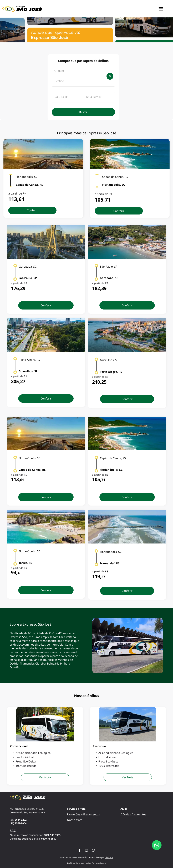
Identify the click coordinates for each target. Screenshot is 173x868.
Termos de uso (99, 863)
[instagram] (86, 851)
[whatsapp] (93, 851)
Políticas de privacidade (78, 863)
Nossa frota (75, 820)
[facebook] (80, 851)
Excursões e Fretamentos (83, 814)
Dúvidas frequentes (133, 814)
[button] (161, 9)
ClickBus (109, 857)
